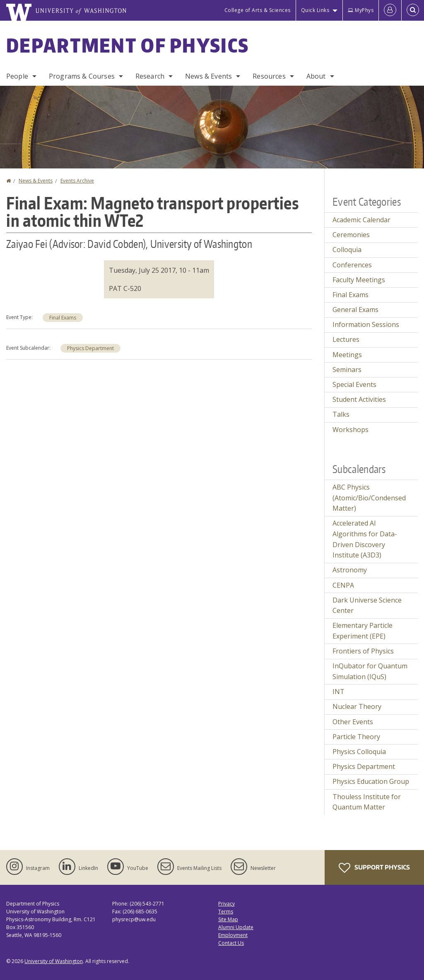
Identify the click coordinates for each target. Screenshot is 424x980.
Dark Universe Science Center (367, 605)
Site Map (228, 919)
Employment (233, 935)
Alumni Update (236, 927)
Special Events (354, 384)
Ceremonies (351, 235)
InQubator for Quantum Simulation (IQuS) (370, 671)
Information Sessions (366, 324)
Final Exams (63, 318)
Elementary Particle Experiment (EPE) (363, 631)
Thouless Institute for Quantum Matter (367, 802)
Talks (341, 414)
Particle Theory (356, 737)
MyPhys (361, 10)
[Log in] (390, 10)
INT (338, 692)
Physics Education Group (371, 781)
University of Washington (54, 961)
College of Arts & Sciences (258, 10)
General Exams (355, 310)
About (316, 76)
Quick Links (315, 10)
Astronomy (350, 570)
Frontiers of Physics (363, 651)
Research (150, 76)
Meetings (347, 355)
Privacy (226, 904)
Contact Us (231, 943)
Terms (226, 912)
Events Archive (77, 181)
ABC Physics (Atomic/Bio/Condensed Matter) (369, 498)
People (17, 76)
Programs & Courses (82, 76)
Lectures (346, 339)
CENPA (343, 585)
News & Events (208, 76)
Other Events (353, 722)
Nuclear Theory (357, 706)
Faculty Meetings (359, 280)
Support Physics (374, 868)
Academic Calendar (361, 220)
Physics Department (90, 348)
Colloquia (347, 250)
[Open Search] (413, 10)
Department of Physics (128, 45)
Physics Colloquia (359, 752)
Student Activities (359, 399)
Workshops (351, 430)
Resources (269, 76)
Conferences (352, 265)
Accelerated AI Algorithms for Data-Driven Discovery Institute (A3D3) (365, 539)
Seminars (347, 370)
